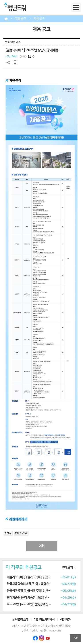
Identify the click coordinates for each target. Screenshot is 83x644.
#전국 (8, 533)
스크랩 (15, 62)
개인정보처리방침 (44, 620)
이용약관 (65, 620)
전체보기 (68, 568)
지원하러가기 (18, 519)
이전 (42, 546)
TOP (75, 638)
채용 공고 (21, 19)
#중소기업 (21, 533)
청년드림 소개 (21, 620)
